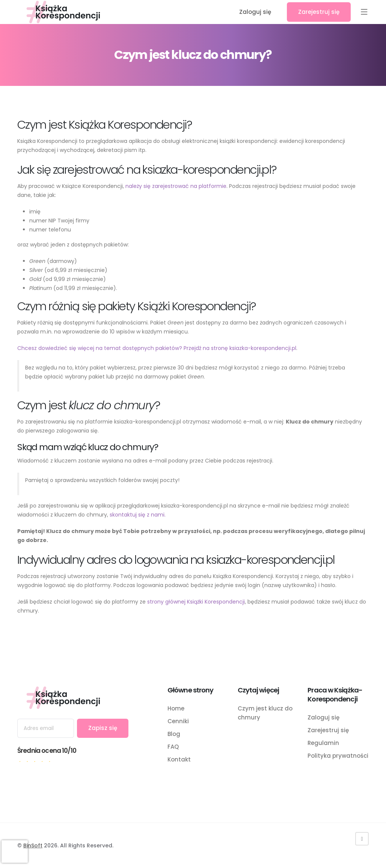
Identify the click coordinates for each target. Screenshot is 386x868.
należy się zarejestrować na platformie (176, 186)
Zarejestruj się (319, 12)
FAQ (173, 747)
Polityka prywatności (338, 756)
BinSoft (33, 845)
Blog (174, 734)
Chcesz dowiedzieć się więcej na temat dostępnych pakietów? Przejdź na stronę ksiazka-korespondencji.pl (157, 348)
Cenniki (178, 721)
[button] (364, 12)
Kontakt (179, 759)
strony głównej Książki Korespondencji (196, 602)
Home (176, 708)
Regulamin (323, 743)
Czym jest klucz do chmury (265, 713)
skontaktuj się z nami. (138, 515)
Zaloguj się (255, 12)
